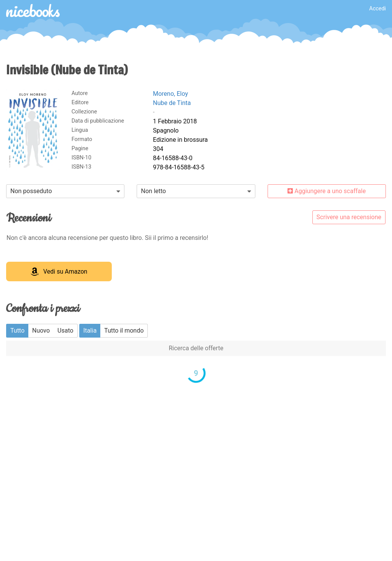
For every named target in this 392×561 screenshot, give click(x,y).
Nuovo (41, 331)
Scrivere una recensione (349, 217)
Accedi (377, 9)
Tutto (17, 331)
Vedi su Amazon (59, 272)
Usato (65, 331)
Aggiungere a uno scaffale (327, 191)
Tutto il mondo (124, 331)
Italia (90, 331)
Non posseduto (31, 191)
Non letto (153, 191)
